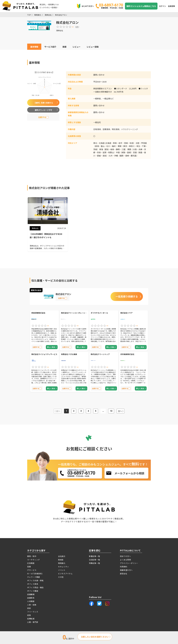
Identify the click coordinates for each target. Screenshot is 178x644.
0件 (77, 27)
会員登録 (171, 6)
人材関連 (31, 601)
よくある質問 (125, 560)
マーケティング (33, 560)
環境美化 (38, 15)
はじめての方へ (88, 6)
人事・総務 (32, 605)
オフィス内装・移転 (35, 580)
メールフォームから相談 (129, 473)
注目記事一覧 (94, 560)
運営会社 (124, 574)
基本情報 (34, 47)
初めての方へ (125, 556)
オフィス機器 (33, 591)
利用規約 (124, 567)
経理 (29, 615)
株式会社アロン (61, 15)
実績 (64, 47)
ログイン (162, 6)
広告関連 (31, 563)
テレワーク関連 (34, 577)
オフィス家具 (33, 584)
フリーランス (33, 612)
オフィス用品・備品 (35, 587)
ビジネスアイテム (65, 574)
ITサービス (32, 570)
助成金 (61, 560)
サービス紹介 (50, 47)
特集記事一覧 (94, 563)
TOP (29, 15)
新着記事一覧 (94, 556)
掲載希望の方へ (126, 570)
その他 (61, 577)
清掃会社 (48, 15)
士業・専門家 (33, 622)
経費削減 (31, 619)
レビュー (77, 47)
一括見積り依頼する (127, 296)
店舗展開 (31, 594)
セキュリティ (63, 567)
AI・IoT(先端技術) (35, 574)
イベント (62, 570)
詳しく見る (51, 347)
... (103, 411)
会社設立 (62, 556)
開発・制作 (32, 556)
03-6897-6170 (111, 6)
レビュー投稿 (93, 47)
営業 (29, 567)
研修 (29, 608)
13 (111, 411)
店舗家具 (31, 598)
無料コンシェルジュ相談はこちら (141, 6)
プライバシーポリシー (129, 563)
